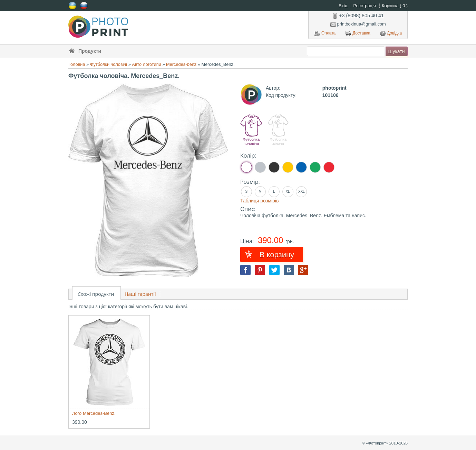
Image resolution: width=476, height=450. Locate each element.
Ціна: (248, 241)
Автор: (273, 88)
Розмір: (250, 182)
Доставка (358, 33)
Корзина (395, 6)
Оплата (325, 33)
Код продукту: (281, 95)
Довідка (391, 33)
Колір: (248, 156)
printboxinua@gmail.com (358, 24)
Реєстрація (365, 6)
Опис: (248, 209)
